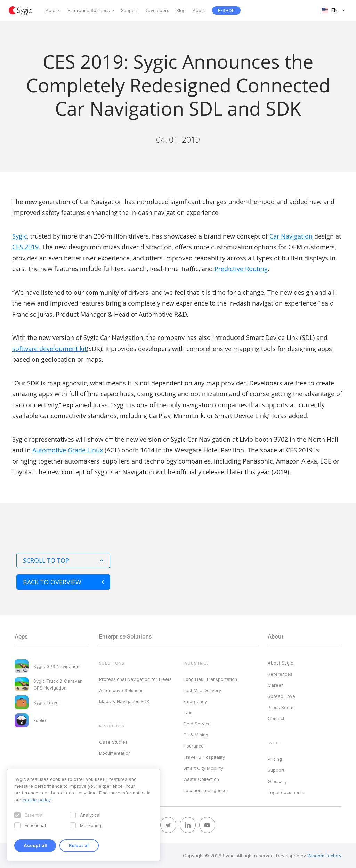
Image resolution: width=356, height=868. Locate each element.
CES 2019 (25, 247)
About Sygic (280, 663)
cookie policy (37, 800)
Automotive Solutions (121, 690)
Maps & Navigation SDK (124, 701)
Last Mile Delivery (202, 690)
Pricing (275, 759)
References (280, 674)
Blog (181, 10)
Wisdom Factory (324, 856)
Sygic (20, 236)
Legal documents (286, 792)
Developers (157, 10)
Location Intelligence (205, 790)
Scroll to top (63, 560)
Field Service (197, 724)
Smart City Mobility (203, 768)
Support (129, 10)
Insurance (193, 746)
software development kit (49, 349)
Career (275, 685)
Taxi (188, 712)
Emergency (195, 701)
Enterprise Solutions (89, 10)
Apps (51, 10)
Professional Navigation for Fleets (135, 679)
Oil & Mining (196, 735)
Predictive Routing (241, 269)
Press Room (281, 707)
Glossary (277, 781)
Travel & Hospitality (204, 757)
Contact (276, 718)
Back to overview (63, 582)
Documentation (115, 753)
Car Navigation (291, 236)
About (199, 10)
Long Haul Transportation (210, 679)
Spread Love (281, 696)
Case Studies (113, 742)
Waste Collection (201, 779)
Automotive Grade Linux (68, 450)
